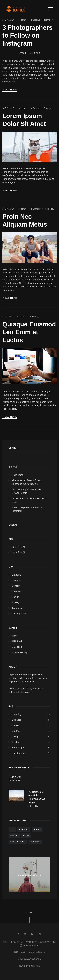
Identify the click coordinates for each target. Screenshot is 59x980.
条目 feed (17, 641)
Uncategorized (19, 613)
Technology (49, 20)
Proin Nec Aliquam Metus (25, 220)
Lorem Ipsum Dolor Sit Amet (24, 120)
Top (30, 913)
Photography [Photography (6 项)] (18, 842)
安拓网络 (35, 966)
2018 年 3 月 (18, 547)
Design (15, 597)
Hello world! (18, 475)
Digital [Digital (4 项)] (14, 836)
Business (17, 580)
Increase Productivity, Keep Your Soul (29, 500)
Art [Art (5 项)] (12, 830)
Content (16, 586)
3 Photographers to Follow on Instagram (27, 35)
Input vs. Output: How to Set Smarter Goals (27, 491)
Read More (10, 90)
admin (24, 20)
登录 (14, 636)
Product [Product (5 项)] (35, 842)
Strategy (47, 108)
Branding (37, 209)
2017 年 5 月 (18, 552)
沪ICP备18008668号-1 (29, 959)
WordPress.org (20, 652)
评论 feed (17, 647)
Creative (36, 20)
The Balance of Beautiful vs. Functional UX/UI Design (27, 482)
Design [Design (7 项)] (37, 830)
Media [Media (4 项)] (26, 836)
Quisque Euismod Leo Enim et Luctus (29, 332)
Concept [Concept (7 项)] (24, 830)
